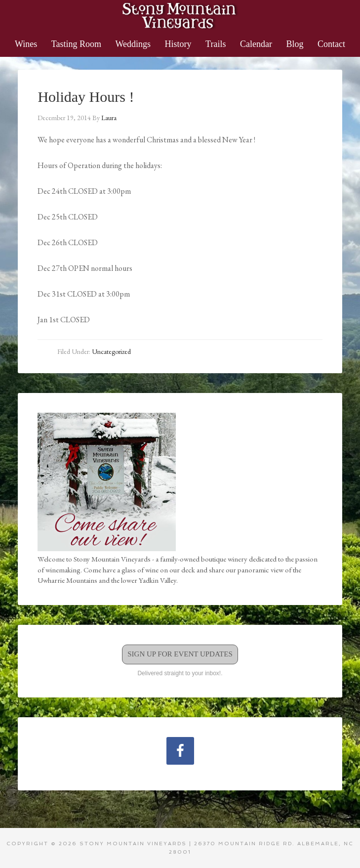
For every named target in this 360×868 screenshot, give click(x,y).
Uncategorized (111, 351)
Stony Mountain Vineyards (180, 15)
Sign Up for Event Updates (180, 654)
